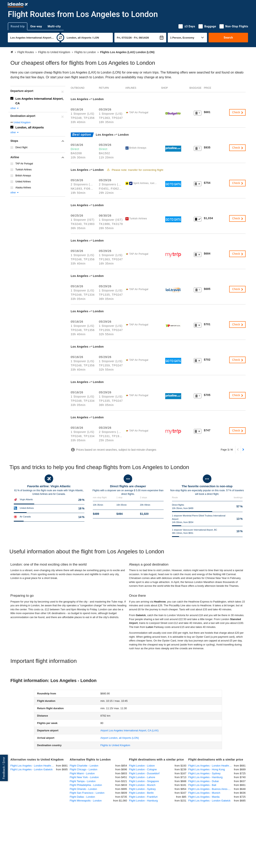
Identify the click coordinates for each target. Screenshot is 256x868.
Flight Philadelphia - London (86, 785)
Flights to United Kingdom (115, 745)
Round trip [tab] (18, 26)
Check (238, 112)
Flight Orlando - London (83, 789)
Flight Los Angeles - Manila (204, 797)
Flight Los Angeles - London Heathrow (32, 766)
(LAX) (129, 730)
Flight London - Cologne (143, 769)
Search (228, 38)
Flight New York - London (84, 777)
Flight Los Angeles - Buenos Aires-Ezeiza (211, 789)
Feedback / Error (4, 768)
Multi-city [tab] (54, 26)
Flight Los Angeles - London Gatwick (31, 769)
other (15, 108)
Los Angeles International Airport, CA (39, 101)
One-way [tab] (36, 26)
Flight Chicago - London (84, 769)
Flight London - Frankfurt (143, 797)
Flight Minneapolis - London (86, 801)
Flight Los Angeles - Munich (204, 793)
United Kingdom (22, 122)
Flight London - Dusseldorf (144, 773)
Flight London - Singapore (144, 781)
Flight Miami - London (82, 773)
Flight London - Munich (142, 785)
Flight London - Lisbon (142, 766)
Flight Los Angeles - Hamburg (205, 777)
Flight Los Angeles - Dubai (204, 781)
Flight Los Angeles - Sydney (204, 773)
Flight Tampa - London (83, 781)
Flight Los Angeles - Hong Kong (207, 769)
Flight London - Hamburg (143, 801)
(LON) (120, 738)
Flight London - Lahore (142, 777)
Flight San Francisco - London (87, 793)
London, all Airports (30, 127)
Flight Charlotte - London (84, 766)
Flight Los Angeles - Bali (202, 785)
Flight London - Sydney (142, 789)
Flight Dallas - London (82, 797)
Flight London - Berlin (141, 793)
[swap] (60, 38)
